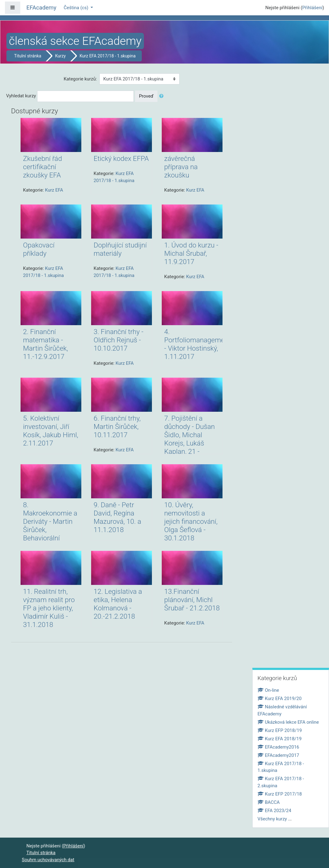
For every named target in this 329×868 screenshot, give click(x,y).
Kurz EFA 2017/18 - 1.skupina (108, 56)
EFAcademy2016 (278, 747)
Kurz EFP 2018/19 (280, 730)
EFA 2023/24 (274, 811)
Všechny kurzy (272, 819)
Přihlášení (312, 8)
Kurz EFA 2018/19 (280, 739)
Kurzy (60, 56)
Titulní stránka (28, 56)
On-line (268, 690)
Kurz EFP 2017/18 (280, 794)
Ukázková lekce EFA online (288, 722)
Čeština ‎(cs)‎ (77, 8)
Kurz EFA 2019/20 (280, 699)
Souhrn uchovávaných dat (48, 860)
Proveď (146, 96)
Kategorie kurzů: (80, 79)
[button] (163, 96)
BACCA (269, 802)
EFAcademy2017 (278, 755)
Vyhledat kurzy (21, 96)
